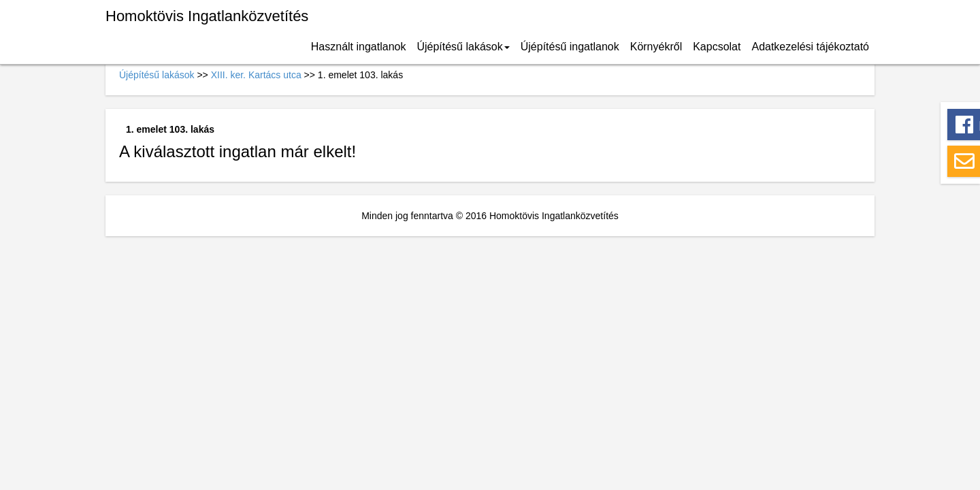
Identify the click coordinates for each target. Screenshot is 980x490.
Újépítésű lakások (463, 47)
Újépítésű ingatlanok (570, 47)
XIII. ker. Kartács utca (256, 75)
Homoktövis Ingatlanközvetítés (207, 16)
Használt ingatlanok (359, 47)
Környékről (656, 47)
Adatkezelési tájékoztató (810, 47)
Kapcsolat (717, 47)
